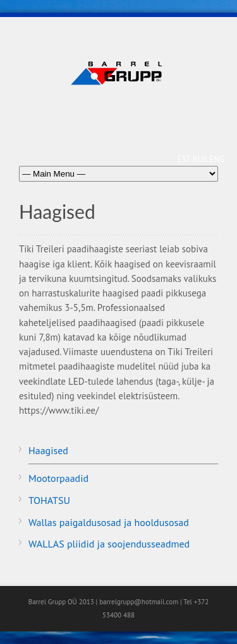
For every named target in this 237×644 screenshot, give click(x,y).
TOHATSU (49, 500)
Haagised (48, 450)
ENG (217, 159)
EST (185, 159)
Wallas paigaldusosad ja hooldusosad (109, 522)
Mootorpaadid (58, 478)
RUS (201, 159)
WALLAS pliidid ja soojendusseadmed (109, 544)
